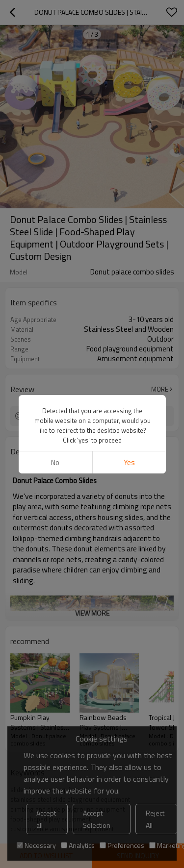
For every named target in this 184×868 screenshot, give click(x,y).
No (55, 462)
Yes (129, 462)
